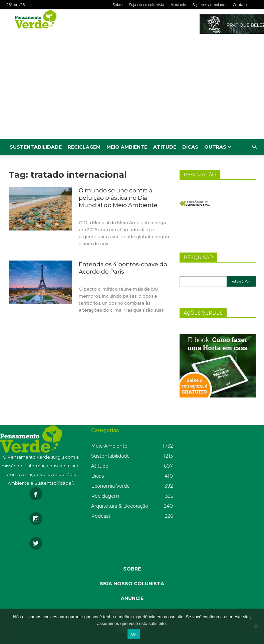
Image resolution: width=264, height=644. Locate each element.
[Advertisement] (132, 89)
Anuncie (178, 5)
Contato (240, 5)
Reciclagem (84, 147)
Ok (134, 634)
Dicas (190, 147)
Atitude (165, 147)
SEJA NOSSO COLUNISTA (132, 584)
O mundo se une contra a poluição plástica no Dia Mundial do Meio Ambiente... (120, 198)
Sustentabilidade (36, 147)
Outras (218, 147)
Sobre (117, 5)
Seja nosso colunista (147, 5)
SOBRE (132, 569)
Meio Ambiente (127, 147)
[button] (254, 147)
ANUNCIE (132, 598)
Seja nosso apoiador (209, 5)
